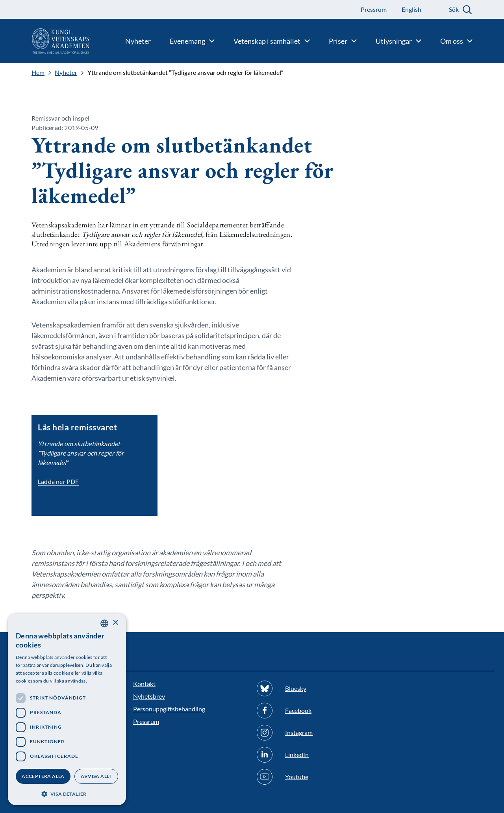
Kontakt (144, 684)
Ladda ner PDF (58, 481)
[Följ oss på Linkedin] (314, 755)
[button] (67, 793)
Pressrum (146, 721)
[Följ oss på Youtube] (314, 777)
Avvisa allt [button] (96, 776)
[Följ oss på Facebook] (314, 711)
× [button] (115, 623)
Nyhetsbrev (149, 696)
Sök (454, 9)
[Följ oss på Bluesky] (314, 688)
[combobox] (104, 623)
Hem (38, 73)
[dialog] (67, 709)
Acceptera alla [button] (43, 776)
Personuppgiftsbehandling (169, 709)
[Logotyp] (45, 41)
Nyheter (66, 73)
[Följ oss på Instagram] (314, 733)
